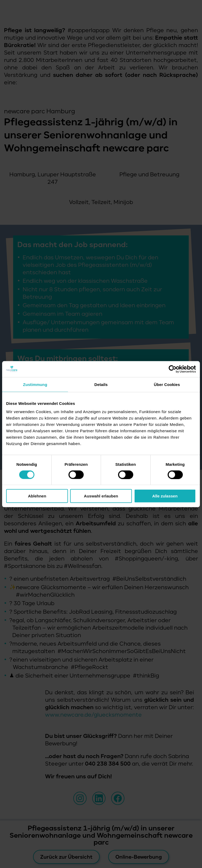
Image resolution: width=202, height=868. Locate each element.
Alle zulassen (165, 496)
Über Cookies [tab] (167, 384)
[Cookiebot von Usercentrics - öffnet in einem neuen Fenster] (173, 369)
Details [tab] (101, 384)
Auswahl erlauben (101, 496)
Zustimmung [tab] (35, 384)
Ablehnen (37, 496)
